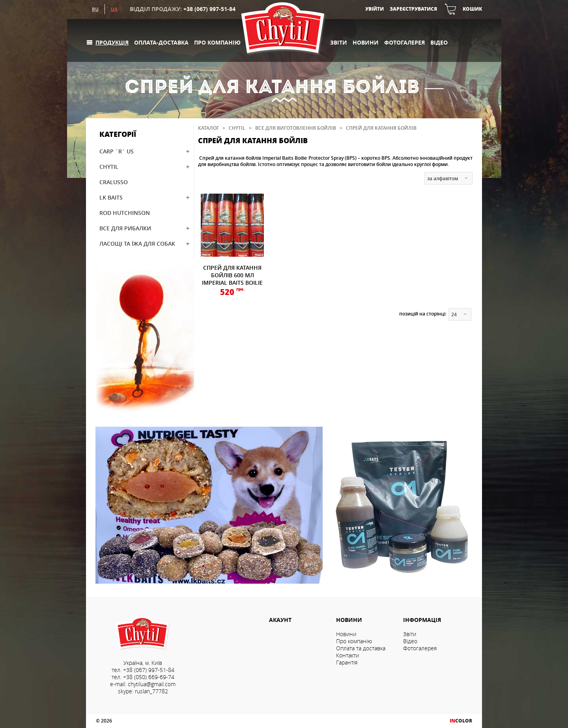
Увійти (375, 9)
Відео (439, 42)
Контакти (348, 655)
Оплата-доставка (161, 42)
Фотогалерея (405, 42)
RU (95, 9)
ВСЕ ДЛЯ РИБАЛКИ (125, 228)
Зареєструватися (413, 9)
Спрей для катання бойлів (381, 128)
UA (114, 9)
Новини (366, 42)
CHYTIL (109, 167)
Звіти (339, 42)
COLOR (461, 721)
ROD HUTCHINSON (125, 213)
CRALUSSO (114, 182)
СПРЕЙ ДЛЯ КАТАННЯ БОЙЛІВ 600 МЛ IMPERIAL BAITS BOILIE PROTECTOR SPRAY (232, 279)
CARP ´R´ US (117, 151)
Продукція (112, 42)
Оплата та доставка (361, 648)
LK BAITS (111, 197)
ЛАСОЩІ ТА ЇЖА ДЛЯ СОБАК (137, 244)
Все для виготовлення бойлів (296, 128)
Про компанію (217, 42)
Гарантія (347, 663)
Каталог (208, 128)
